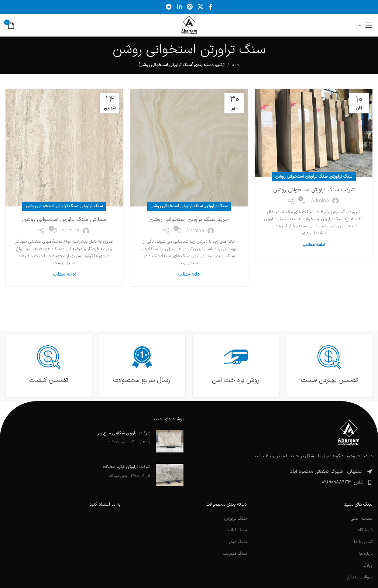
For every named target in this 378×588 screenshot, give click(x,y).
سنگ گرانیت (236, 530)
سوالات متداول (359, 577)
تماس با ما (363, 542)
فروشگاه (365, 530)
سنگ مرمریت (235, 554)
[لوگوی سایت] (189, 25)
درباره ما (366, 554)
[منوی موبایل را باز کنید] (364, 25)
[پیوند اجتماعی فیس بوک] (210, 7)
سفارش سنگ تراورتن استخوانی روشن (64, 220)
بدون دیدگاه (118, 442)
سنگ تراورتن (341, 177)
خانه (236, 65)
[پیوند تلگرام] (169, 7)
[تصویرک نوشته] (170, 441)
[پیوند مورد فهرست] (283, 482)
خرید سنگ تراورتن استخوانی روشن (189, 220)
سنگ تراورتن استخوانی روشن (301, 177)
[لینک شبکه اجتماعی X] (201, 7)
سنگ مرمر (238, 542)
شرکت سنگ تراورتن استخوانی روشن (314, 190)
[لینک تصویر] (348, 433)
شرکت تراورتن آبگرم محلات (127, 467)
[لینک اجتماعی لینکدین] (179, 7)
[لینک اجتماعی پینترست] (190, 7)
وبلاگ (368, 566)
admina (320, 201)
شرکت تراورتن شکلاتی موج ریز (124, 433)
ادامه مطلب (314, 245)
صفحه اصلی (362, 519)
